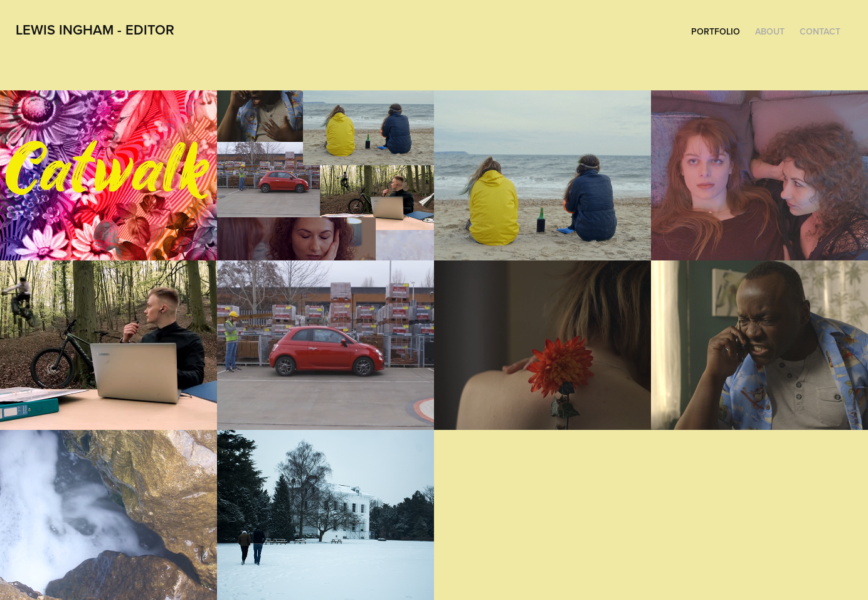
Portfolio (716, 31)
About (770, 31)
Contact (820, 31)
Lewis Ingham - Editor (95, 29)
